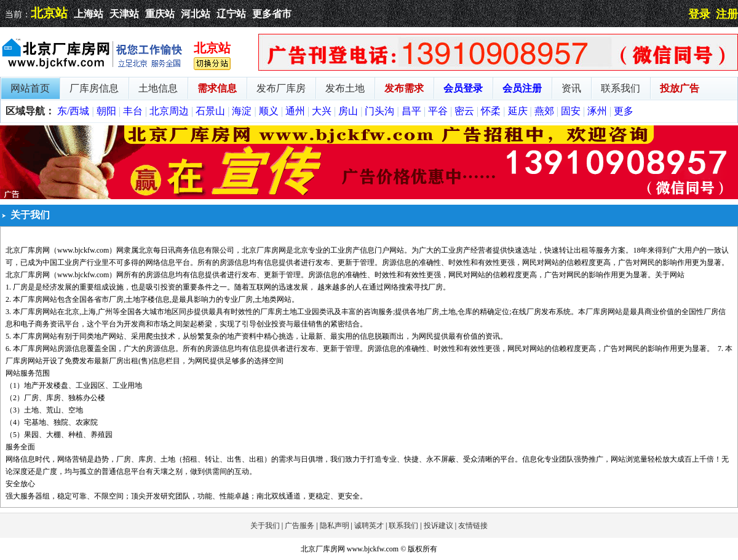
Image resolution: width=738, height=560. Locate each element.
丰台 (133, 111)
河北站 (196, 14)
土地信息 (158, 88)
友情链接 (473, 526)
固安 (571, 111)
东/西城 (73, 111)
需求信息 (217, 88)
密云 (464, 111)
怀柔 (491, 111)
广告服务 (300, 526)
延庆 (518, 111)
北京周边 (169, 111)
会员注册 (522, 88)
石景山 (210, 111)
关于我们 (265, 526)
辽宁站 (231, 14)
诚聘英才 (369, 526)
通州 (295, 111)
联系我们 (621, 88)
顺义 (269, 111)
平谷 (438, 111)
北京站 (49, 13)
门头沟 (379, 111)
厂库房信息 (94, 88)
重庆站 (160, 14)
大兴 (322, 111)
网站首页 (30, 88)
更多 (624, 111)
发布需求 (404, 88)
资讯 (571, 88)
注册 (727, 14)
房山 (348, 111)
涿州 (597, 111)
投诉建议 (438, 526)
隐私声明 (335, 526)
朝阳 (106, 111)
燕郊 (544, 111)
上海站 (89, 14)
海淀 (242, 111)
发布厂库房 (281, 88)
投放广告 (680, 88)
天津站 (124, 14)
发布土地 (345, 88)
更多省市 (272, 14)
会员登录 (463, 88)
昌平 (411, 111)
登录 (699, 14)
